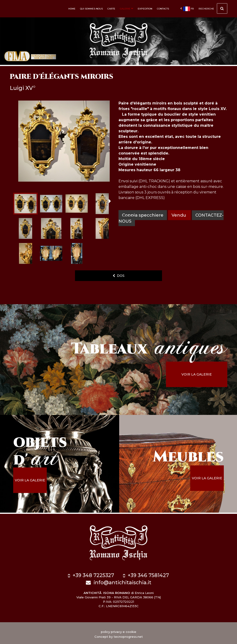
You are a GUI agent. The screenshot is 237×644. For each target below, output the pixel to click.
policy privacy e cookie (119, 630)
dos (119, 276)
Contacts (163, 9)
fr (187, 9)
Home (72, 9)
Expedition (145, 9)
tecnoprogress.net (128, 635)
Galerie (126, 9)
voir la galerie (202, 374)
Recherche (213, 9)
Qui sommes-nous (91, 9)
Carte (111, 9)
